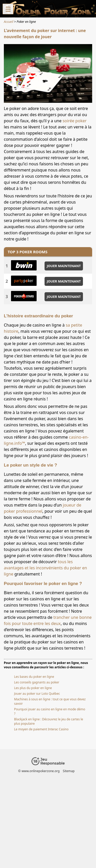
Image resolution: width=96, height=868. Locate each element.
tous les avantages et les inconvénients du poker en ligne (45, 568)
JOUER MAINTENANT (64, 266)
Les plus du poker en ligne (33, 688)
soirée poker (74, 121)
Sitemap (69, 771)
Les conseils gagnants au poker (37, 682)
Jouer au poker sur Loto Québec (37, 694)
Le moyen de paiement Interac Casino (41, 729)
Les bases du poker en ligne (34, 677)
